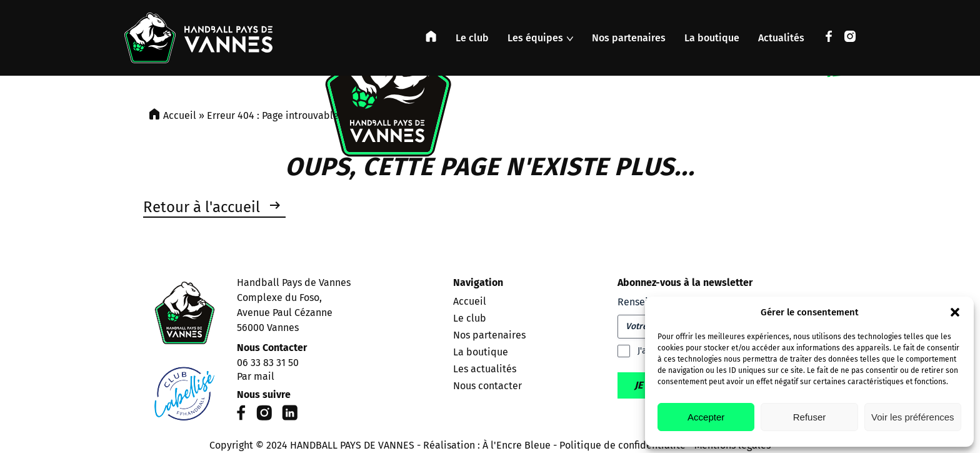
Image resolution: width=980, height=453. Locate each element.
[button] (955, 312)
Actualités (781, 38)
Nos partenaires (629, 38)
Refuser (810, 417)
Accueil (180, 115)
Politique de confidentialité (622, 445)
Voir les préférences (913, 417)
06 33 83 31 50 (268, 363)
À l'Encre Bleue (517, 445)
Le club (472, 38)
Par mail (256, 376)
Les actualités (485, 369)
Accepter (706, 417)
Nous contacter (487, 386)
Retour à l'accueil (202, 207)
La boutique (712, 38)
